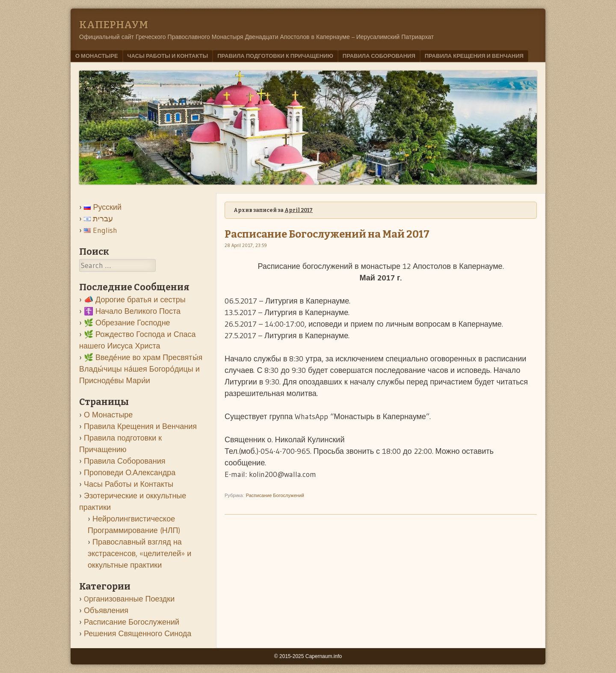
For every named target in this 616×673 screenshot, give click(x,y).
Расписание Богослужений (275, 495)
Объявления (106, 610)
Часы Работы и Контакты (168, 56)
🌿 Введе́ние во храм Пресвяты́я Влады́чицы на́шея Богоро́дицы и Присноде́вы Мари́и (141, 369)
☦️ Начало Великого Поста (132, 311)
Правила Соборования (379, 56)
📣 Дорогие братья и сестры (135, 300)
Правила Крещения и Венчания (474, 56)
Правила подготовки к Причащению (275, 56)
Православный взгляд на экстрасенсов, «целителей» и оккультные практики (139, 554)
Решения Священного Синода (138, 634)
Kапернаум (114, 25)
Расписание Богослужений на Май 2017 (327, 234)
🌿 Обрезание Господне (127, 323)
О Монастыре (97, 56)
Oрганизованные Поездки (129, 599)
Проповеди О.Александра (130, 473)
